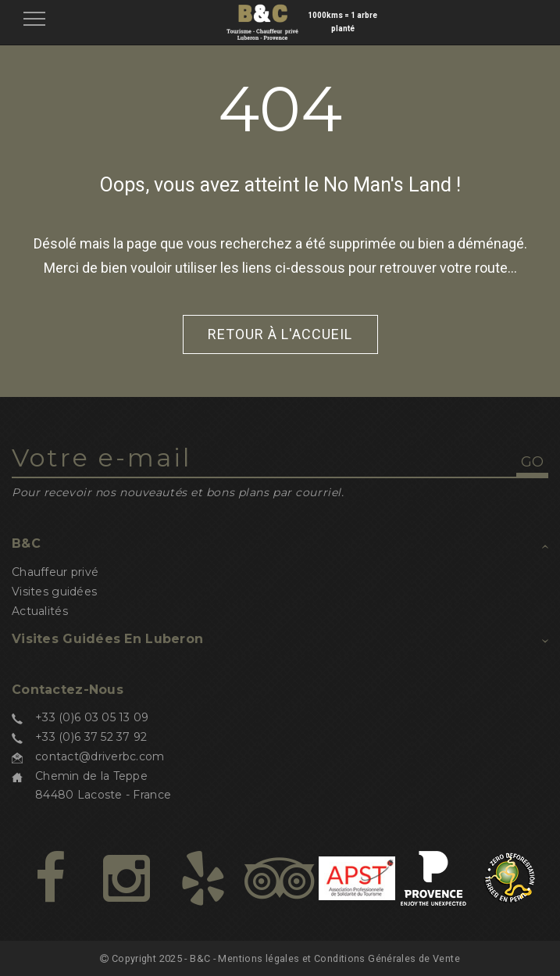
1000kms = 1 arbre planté (342, 22)
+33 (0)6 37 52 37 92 (91, 737)
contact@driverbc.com (100, 756)
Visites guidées (54, 592)
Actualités (40, 611)
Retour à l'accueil (280, 334)
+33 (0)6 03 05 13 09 (92, 717)
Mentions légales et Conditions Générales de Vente (339, 958)
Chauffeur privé (55, 572)
